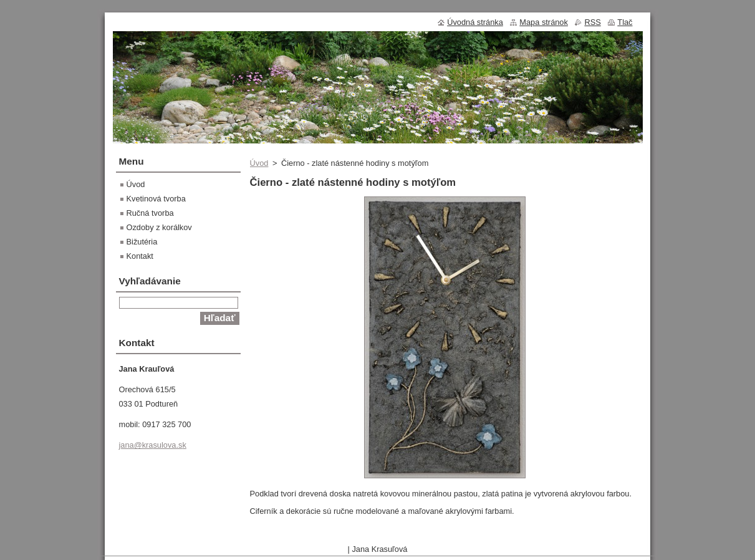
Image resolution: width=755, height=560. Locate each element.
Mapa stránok (544, 22)
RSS (592, 22)
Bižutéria (142, 242)
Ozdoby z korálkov (159, 227)
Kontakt (140, 256)
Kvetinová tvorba (156, 199)
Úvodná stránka (475, 22)
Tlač (625, 22)
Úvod (259, 163)
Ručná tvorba (150, 213)
